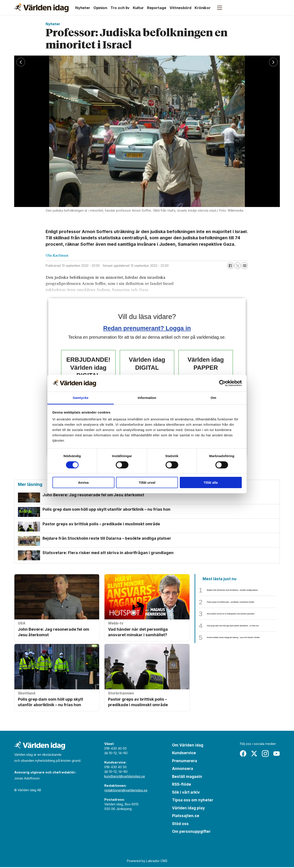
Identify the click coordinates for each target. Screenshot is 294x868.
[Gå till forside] (41, 8)
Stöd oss (180, 825)
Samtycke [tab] (81, 398)
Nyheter (83, 8)
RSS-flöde (182, 785)
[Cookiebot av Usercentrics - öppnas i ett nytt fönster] (222, 383)
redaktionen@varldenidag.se (126, 791)
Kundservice (184, 754)
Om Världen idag (188, 746)
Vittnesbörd (180, 8)
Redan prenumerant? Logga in (147, 328)
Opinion (100, 8)
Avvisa (83, 482)
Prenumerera (185, 762)
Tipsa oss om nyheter (193, 801)
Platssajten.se (186, 817)
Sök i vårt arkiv (186, 793)
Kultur (138, 8)
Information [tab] (147, 398)
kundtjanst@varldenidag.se (125, 777)
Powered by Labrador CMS (147, 861)
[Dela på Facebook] (230, 266)
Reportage (157, 8)
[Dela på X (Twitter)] (238, 266)
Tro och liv (120, 8)
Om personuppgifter (191, 832)
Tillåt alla (211, 482)
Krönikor (203, 8)
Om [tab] (213, 398)
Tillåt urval (147, 482)
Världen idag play (188, 809)
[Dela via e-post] (245, 266)
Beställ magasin (187, 777)
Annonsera (183, 769)
